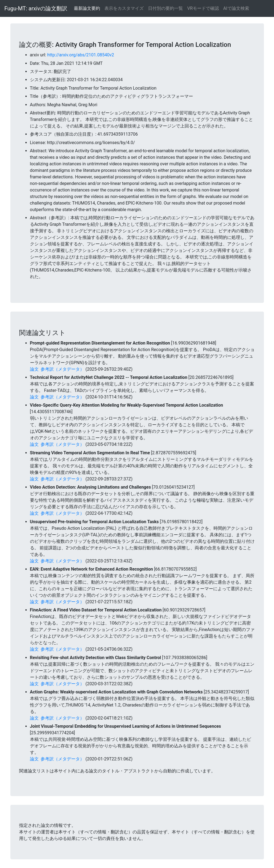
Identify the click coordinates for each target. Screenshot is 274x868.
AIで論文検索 (236, 8)
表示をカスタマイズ (124, 8)
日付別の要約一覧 (165, 8)
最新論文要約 (87, 8)
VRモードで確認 (203, 8)
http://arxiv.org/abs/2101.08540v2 (81, 55)
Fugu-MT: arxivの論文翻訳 (36, 8)
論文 (34, 369)
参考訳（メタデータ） (62, 369)
